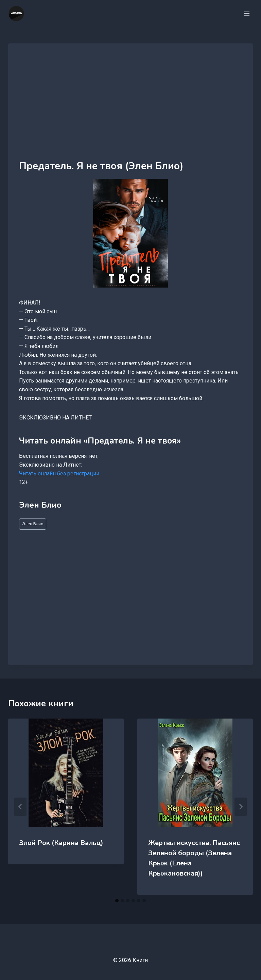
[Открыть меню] (247, 13)
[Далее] (241, 807)
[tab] (117, 901)
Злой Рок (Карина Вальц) (61, 843)
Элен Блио (33, 524)
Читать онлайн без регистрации (59, 474)
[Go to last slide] (20, 807)
